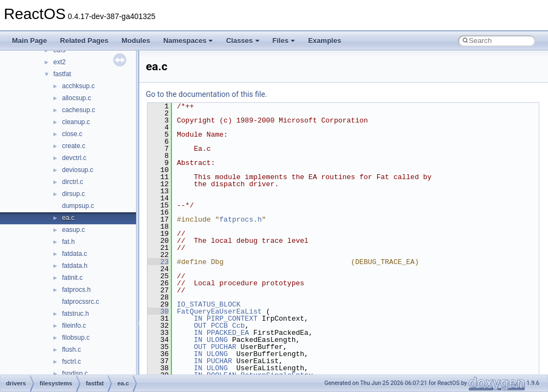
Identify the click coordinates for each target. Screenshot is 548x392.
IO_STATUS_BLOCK (209, 304)
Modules (136, 41)
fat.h (68, 242)
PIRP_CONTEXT (232, 318)
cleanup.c (76, 122)
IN (198, 318)
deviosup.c (78, 170)
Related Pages (84, 41)
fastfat (62, 74)
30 (158, 311)
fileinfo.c (74, 326)
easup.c (73, 230)
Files (284, 41)
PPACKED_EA (228, 333)
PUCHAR (223, 347)
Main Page (29, 41)
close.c (72, 134)
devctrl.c (74, 158)
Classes (242, 41)
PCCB (219, 326)
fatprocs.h (76, 290)
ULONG (217, 340)
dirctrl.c (73, 182)
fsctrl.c (72, 362)
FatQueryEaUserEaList (219, 311)
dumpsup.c (78, 206)
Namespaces (188, 41)
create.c (74, 146)
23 (158, 262)
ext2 (60, 62)
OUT (200, 326)
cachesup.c (79, 110)
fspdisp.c (75, 373)
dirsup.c (73, 194)
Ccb (238, 326)
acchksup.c (78, 86)
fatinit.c (72, 278)
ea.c (68, 218)
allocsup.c (76, 98)
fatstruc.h (75, 314)
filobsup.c (76, 338)
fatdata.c (75, 254)
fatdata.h (75, 266)
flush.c (72, 350)
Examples (325, 41)
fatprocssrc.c (81, 302)
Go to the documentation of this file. (207, 94)
